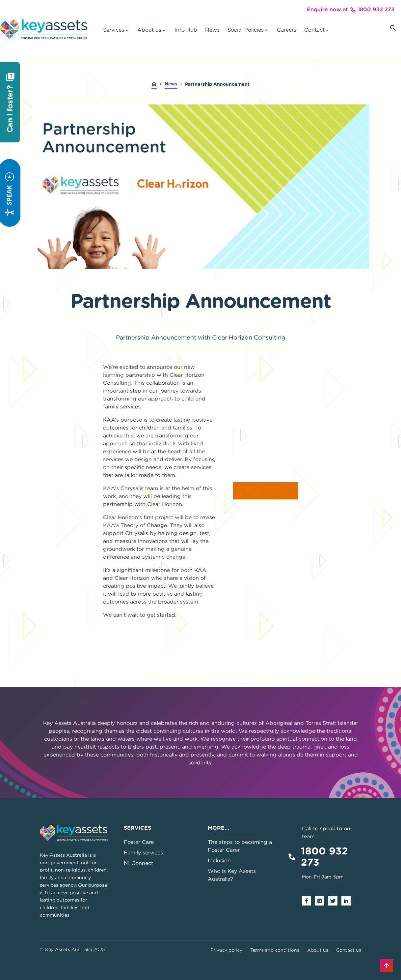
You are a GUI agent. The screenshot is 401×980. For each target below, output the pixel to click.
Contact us (349, 950)
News (212, 30)
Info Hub (186, 30)
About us (318, 950)
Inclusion (219, 860)
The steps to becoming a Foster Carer (240, 846)
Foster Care (139, 842)
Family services (143, 852)
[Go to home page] (44, 29)
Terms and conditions (275, 950)
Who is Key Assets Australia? (232, 875)
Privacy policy (226, 950)
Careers (287, 30)
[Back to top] (387, 965)
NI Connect (138, 863)
